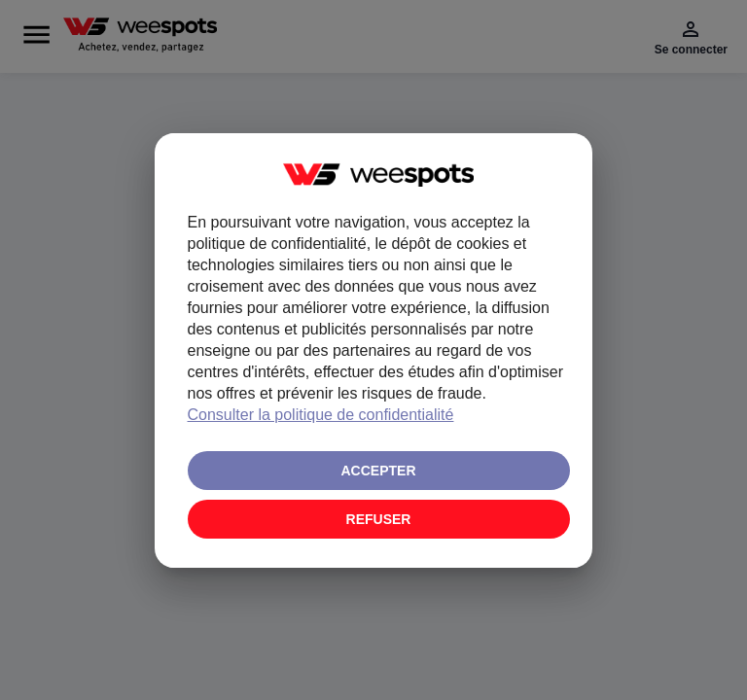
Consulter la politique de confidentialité (321, 415)
